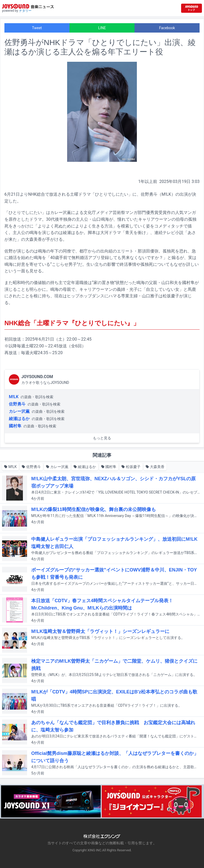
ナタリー (25, 11)
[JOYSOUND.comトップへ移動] (192, 8)
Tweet (37, 28)
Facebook (167, 28)
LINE (102, 28)
